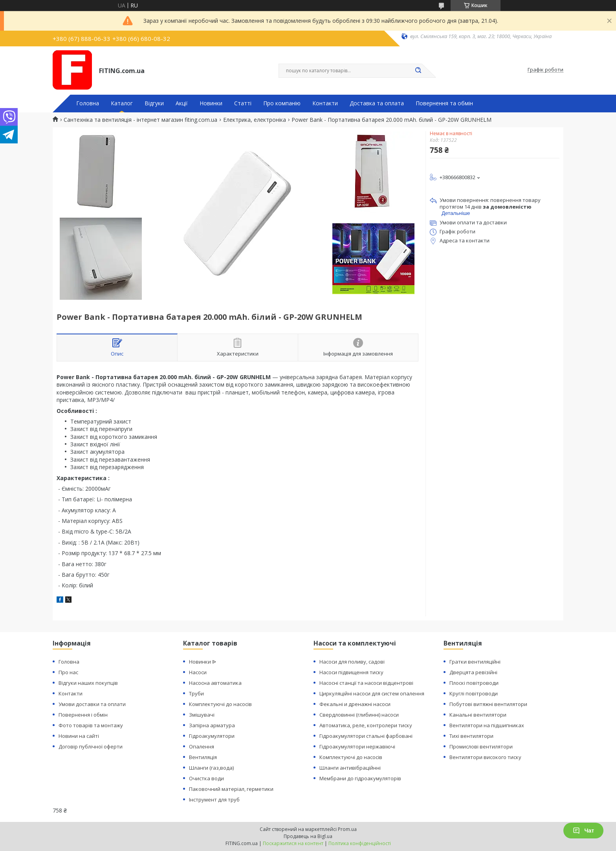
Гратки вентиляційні (475, 662)
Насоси (198, 672)
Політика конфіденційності (360, 843)
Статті (243, 103)
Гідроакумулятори (212, 736)
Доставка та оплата (377, 103)
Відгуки (154, 103)
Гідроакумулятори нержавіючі (357, 746)
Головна (88, 103)
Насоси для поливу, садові (352, 662)
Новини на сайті (79, 736)
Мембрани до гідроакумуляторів (360, 778)
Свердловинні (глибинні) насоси (359, 715)
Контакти (325, 103)
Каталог (122, 103)
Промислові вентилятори (481, 746)
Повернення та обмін (444, 103)
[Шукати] (418, 71)
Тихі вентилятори (471, 736)
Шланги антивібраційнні (350, 768)
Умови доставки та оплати (92, 704)
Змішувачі (202, 715)
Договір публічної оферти (91, 746)
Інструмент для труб (214, 800)
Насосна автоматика (215, 683)
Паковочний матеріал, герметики (231, 789)
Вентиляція (203, 757)
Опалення (202, 746)
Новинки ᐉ (203, 662)
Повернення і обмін (83, 715)
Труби (196, 693)
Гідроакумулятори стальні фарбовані (366, 736)
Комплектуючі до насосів (220, 704)
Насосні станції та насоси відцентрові (366, 683)
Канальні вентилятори (478, 715)
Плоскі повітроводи (474, 683)
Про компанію (282, 103)
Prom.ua (347, 829)
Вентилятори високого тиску (485, 757)
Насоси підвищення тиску (351, 672)
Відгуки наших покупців (88, 683)
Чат (583, 831)
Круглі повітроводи (474, 693)
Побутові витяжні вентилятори (488, 704)
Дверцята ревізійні (473, 672)
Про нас (68, 672)
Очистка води (206, 778)
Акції (182, 103)
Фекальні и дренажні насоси (355, 704)
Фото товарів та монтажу (91, 725)
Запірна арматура (212, 725)
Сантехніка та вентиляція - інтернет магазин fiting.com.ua (140, 120)
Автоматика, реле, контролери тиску (366, 725)
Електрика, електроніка (255, 120)
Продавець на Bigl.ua (308, 836)
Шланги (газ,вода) (211, 768)
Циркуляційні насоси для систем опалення (372, 693)
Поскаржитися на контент (293, 843)
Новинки (211, 103)
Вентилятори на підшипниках (487, 725)
